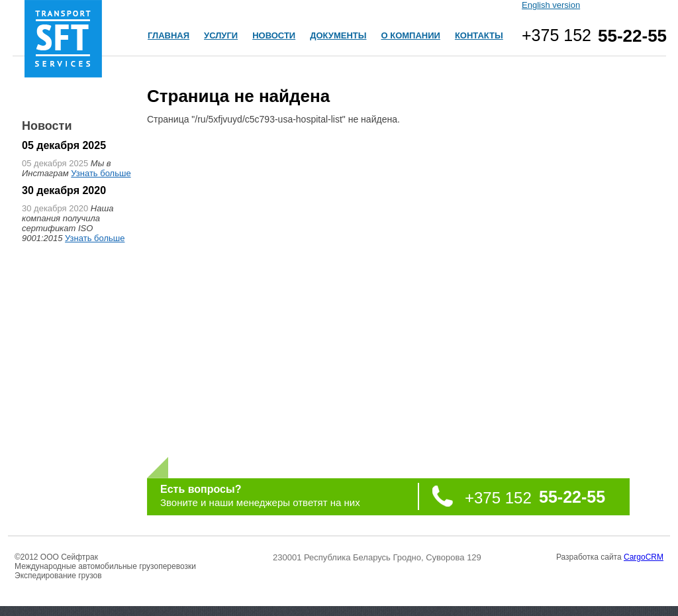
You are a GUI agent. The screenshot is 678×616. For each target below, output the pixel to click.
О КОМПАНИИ (410, 35)
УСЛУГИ (221, 35)
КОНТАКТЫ (479, 35)
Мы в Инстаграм (67, 168)
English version (551, 5)
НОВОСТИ (274, 35)
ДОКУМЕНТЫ (338, 35)
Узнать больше (101, 173)
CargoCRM (644, 557)
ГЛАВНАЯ (169, 35)
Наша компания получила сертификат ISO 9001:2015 (68, 223)
